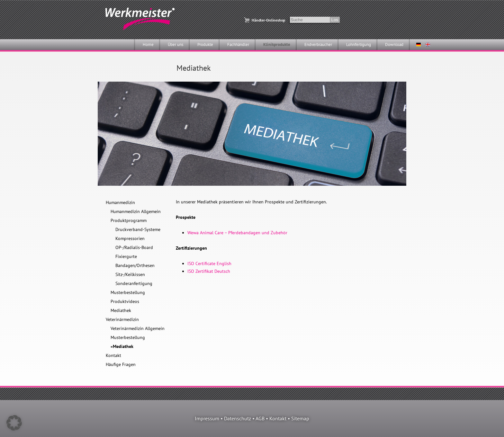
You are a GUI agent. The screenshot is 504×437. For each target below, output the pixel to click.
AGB (260, 418)
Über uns (175, 45)
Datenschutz (238, 418)
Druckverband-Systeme (138, 229)
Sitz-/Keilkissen (130, 274)
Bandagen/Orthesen (135, 265)
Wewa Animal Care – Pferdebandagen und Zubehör (237, 233)
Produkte (205, 45)
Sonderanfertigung (134, 283)
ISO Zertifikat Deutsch (209, 271)
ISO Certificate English (209, 263)
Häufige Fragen (121, 364)
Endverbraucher (318, 45)
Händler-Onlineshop (268, 20)
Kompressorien (130, 238)
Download (394, 45)
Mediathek (121, 310)
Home (148, 45)
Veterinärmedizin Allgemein (138, 328)
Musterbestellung (128, 292)
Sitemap (300, 418)
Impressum (207, 418)
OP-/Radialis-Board (134, 247)
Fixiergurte (126, 256)
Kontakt (113, 355)
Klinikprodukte (277, 45)
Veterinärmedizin (122, 319)
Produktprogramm (129, 220)
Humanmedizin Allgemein (136, 211)
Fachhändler (238, 45)
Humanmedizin (120, 202)
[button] (14, 423)
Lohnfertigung (359, 45)
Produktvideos (125, 301)
